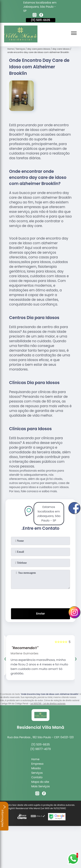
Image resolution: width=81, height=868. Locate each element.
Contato (37, 777)
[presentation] (41, 598)
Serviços (37, 773)
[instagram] (35, 16)
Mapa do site (40, 782)
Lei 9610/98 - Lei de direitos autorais (48, 704)
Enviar (40, 614)
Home (35, 759)
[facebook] (41, 16)
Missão (36, 768)
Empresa (37, 764)
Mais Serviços (40, 786)
